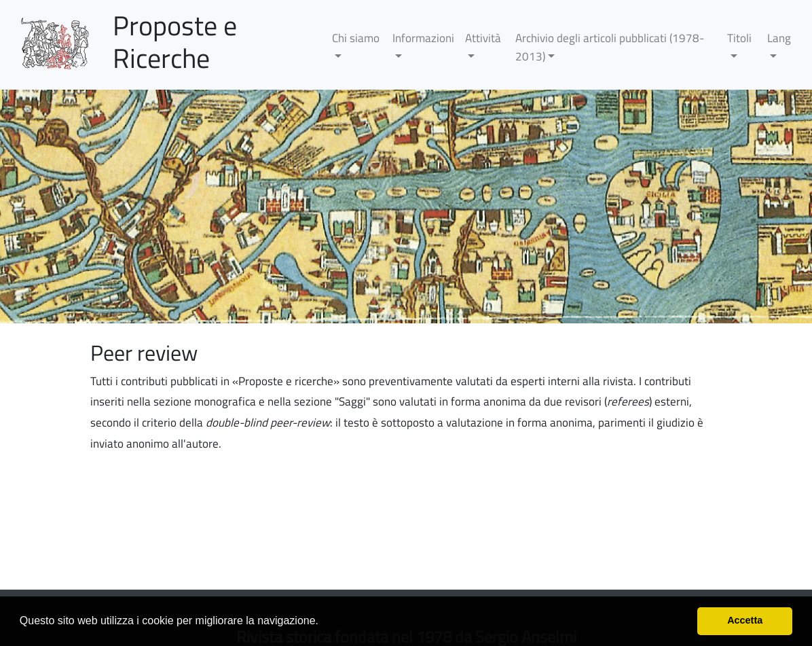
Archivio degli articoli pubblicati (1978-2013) (610, 47)
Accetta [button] (745, 620)
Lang (779, 38)
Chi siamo (356, 38)
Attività (483, 38)
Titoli (739, 38)
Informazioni (423, 38)
